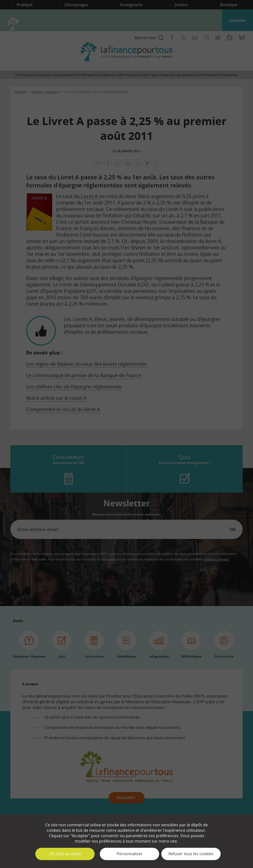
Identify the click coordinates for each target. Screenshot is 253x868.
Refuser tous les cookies (191, 854)
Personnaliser (130, 854)
